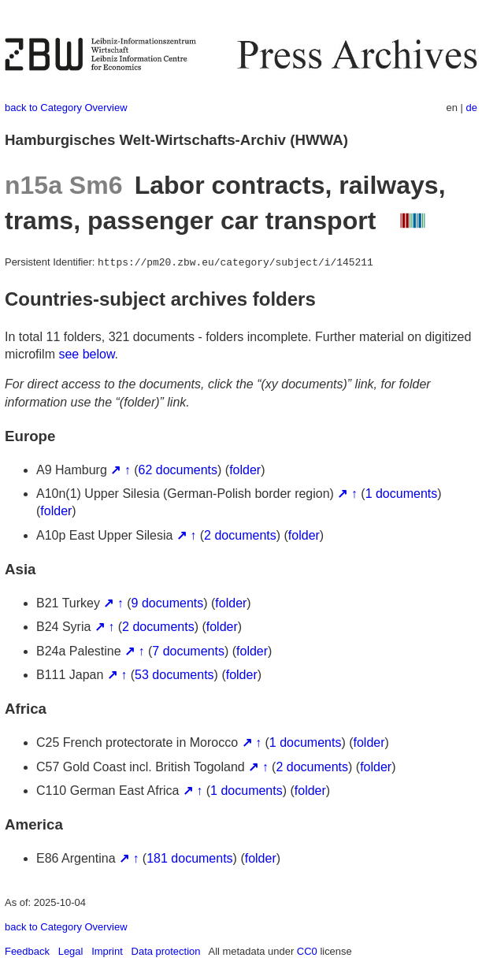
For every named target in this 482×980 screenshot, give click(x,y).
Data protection (166, 951)
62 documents (178, 470)
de (472, 108)
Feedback (27, 951)
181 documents (189, 858)
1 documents (402, 494)
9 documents (168, 603)
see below (86, 354)
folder (245, 470)
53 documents (174, 675)
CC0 (307, 951)
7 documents (188, 651)
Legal (71, 951)
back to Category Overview (66, 108)
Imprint (107, 951)
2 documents (240, 535)
